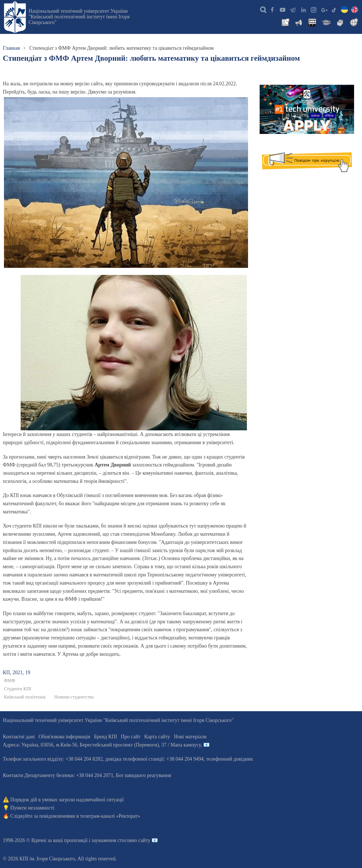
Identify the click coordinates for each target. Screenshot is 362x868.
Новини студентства (74, 697)
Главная (11, 48)
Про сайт (131, 737)
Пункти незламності (32, 808)
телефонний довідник (230, 759)
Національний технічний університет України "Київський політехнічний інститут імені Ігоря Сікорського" (79, 17)
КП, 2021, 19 (17, 672)
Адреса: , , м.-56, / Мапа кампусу (102, 745)
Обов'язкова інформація (64, 737)
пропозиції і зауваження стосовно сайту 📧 (111, 840)
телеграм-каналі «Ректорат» (110, 816)
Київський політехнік (25, 697)
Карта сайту (157, 737)
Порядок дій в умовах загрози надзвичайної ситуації (67, 800)
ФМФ (10, 681)
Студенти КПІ (18, 689)
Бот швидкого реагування (144, 775)
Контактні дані (19, 737)
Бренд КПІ (105, 737)
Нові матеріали (190, 737)
